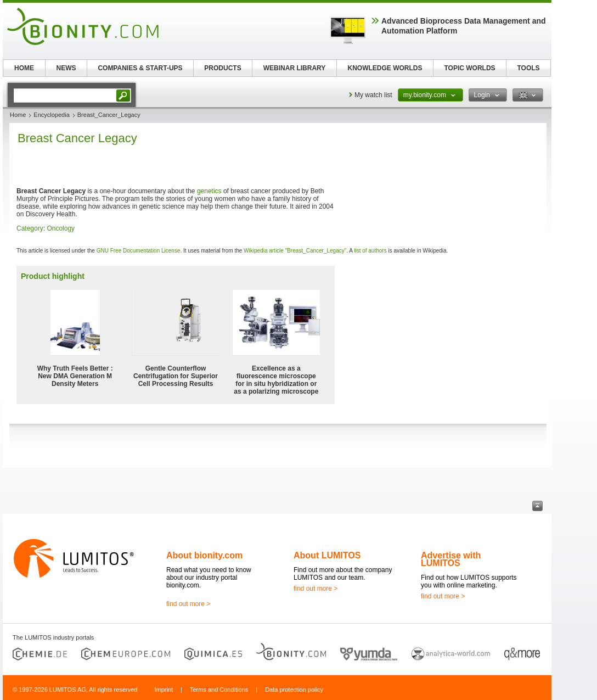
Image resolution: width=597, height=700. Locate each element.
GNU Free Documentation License (139, 251)
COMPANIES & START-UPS (140, 68)
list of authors (370, 251)
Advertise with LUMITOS (451, 559)
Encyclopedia (51, 115)
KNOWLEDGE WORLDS (385, 68)
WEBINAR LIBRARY (295, 68)
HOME (24, 68)
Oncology (61, 228)
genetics (209, 191)
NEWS (66, 68)
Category (30, 228)
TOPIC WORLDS (469, 68)
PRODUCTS (223, 68)
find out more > (188, 604)
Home (18, 115)
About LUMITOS (327, 555)
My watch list (373, 95)
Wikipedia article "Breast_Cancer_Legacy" (295, 251)
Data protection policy (294, 690)
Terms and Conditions (219, 690)
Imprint (164, 690)
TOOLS (528, 68)
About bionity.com (204, 555)
